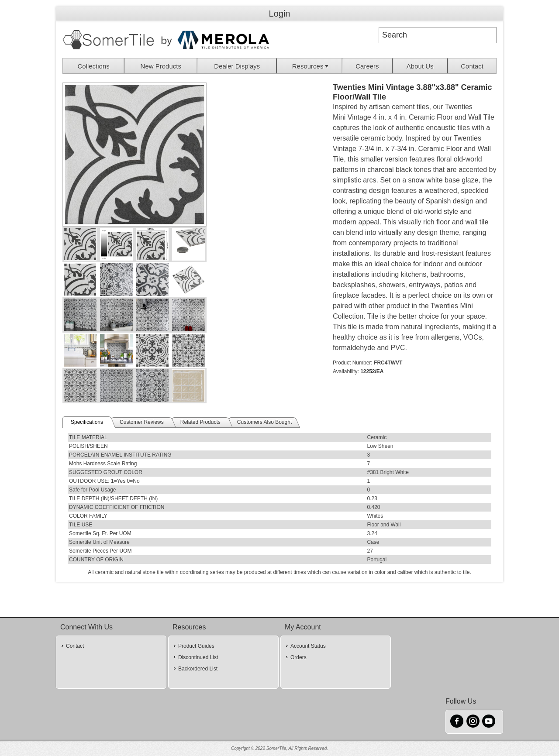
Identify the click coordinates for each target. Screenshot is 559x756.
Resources (311, 66)
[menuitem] (94, 66)
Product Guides (196, 646)
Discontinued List (198, 657)
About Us (420, 66)
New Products (161, 66)
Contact (472, 66)
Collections (93, 66)
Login (280, 14)
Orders (298, 657)
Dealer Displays (237, 66)
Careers (367, 66)
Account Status (308, 646)
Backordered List (198, 669)
